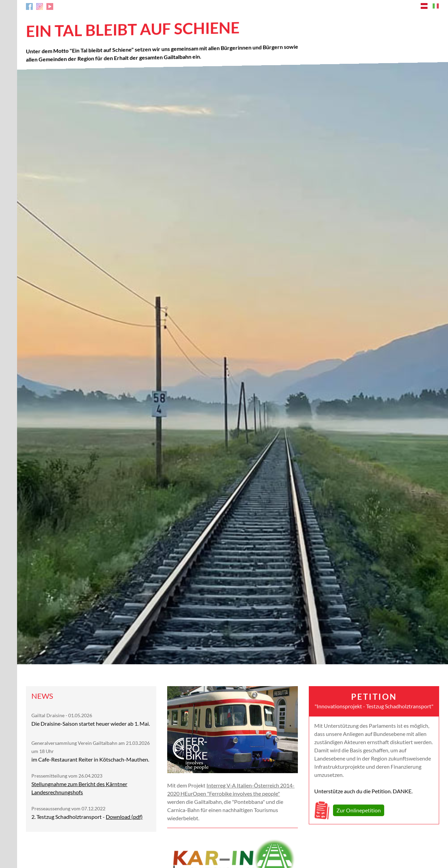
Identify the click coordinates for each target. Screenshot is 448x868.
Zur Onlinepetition (359, 810)
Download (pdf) (124, 817)
